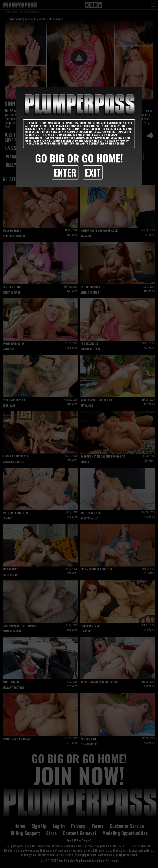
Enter (65, 172)
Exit (93, 172)
